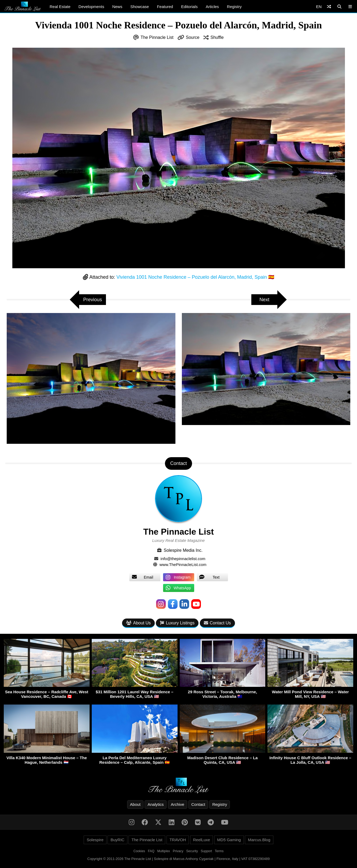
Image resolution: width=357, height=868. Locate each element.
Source (193, 37)
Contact (198, 804)
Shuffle (217, 37)
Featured (165, 7)
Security (192, 851)
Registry (234, 7)
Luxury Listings (177, 623)
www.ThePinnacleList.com (183, 565)
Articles (212, 7)
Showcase (140, 7)
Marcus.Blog (259, 840)
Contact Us (217, 623)
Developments (91, 7)
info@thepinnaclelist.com (183, 559)
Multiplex (163, 851)
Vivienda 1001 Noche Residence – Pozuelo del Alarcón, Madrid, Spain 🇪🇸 (195, 277)
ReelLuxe (202, 840)
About (135, 804)
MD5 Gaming (229, 840)
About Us (138, 623)
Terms (219, 851)
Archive (178, 804)
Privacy (178, 851)
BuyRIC (117, 840)
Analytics (156, 804)
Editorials (189, 7)
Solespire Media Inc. (183, 550)
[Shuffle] (329, 7)
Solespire (95, 840)
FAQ (151, 851)
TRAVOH (178, 840)
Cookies (139, 851)
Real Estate (60, 7)
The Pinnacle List (157, 37)
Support (206, 851)
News (117, 7)
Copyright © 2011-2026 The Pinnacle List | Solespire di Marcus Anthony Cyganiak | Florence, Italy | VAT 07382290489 (179, 859)
